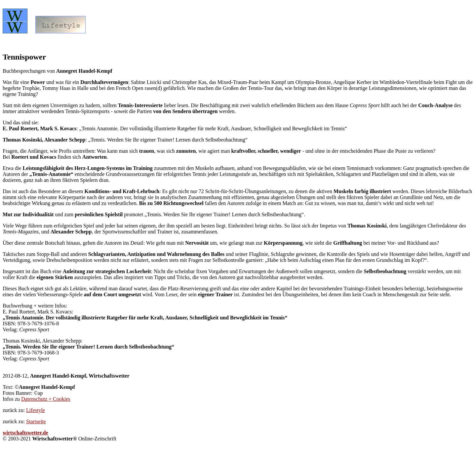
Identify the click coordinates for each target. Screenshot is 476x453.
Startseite (36, 421)
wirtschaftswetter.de (25, 433)
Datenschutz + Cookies (46, 399)
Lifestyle (36, 410)
